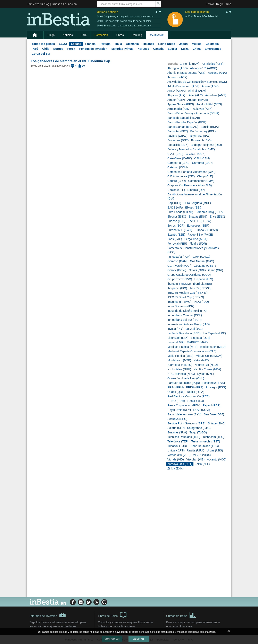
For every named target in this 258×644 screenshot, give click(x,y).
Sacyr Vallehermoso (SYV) (184, 414)
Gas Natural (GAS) (202, 261)
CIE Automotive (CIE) (181, 176)
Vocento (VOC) (217, 459)
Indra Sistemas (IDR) (181, 306)
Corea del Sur (41, 54)
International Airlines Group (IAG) (189, 324)
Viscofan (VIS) (195, 459)
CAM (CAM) (202, 158)
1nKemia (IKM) (190, 64)
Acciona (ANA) (217, 73)
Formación (101, 35)
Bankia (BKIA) (210, 127)
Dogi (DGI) (174, 203)
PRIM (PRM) (176, 387)
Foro (84, 35)
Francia (90, 44)
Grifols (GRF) (197, 270)
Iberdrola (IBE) (203, 284)
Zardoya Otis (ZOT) (180, 464)
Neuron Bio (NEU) (206, 365)
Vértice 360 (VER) (179, 455)
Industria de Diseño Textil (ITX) (187, 311)
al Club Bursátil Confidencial (201, 16)
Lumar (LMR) (176, 342)
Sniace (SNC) (217, 423)
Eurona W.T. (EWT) (180, 230)
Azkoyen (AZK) (203, 109)
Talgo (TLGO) (198, 432)
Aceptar (139, 639)
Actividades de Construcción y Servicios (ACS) (197, 82)
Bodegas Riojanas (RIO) (206, 145)
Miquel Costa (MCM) (209, 356)
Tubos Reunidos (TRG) (204, 446)
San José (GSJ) (214, 414)
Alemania (132, 44)
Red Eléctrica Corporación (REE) (188, 396)
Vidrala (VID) (176, 459)
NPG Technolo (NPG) (181, 374)
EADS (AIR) (175, 207)
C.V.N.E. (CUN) (196, 154)
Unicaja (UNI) (176, 450)
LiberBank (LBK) (178, 338)
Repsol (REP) (211, 405)
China (197, 49)
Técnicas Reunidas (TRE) (184, 437)
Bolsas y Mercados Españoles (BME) (191, 149)
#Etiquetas (157, 35)
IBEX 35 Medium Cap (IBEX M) (187, 293)
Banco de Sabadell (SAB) (184, 118)
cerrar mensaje (229, 632)
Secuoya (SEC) (177, 419)
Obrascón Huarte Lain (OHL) (186, 378)
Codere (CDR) (177, 181)
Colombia (212, 44)
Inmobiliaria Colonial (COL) (185, 315)
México (197, 44)
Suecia (172, 49)
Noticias (68, 35)
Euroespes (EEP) (198, 226)
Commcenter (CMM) (201, 181)
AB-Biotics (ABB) (213, 64)
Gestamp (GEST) (205, 266)
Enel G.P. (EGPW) (199, 221)
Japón (184, 44)
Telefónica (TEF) (178, 441)
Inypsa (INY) (175, 329)
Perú (35, 49)
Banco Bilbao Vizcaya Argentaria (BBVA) (193, 113)
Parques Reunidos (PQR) (184, 383)
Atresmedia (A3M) (179, 109)
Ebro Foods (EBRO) (180, 212)
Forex (71, 49)
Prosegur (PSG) (216, 387)
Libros (120, 35)
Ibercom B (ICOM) (179, 284)
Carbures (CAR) (202, 163)
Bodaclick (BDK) (178, 145)
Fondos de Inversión (93, 49)
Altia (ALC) (196, 95)
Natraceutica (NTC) (180, 365)
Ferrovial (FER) (177, 244)
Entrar (210, 4)
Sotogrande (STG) (199, 428)
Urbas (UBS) (215, 450)
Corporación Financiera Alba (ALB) (190, 185)
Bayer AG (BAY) (200, 136)
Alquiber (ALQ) (177, 95)
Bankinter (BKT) (178, 131)
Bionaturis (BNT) (178, 140)
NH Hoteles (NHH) (179, 369)
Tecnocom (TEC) (213, 437)
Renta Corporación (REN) (184, 405)
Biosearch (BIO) (201, 140)
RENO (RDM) (176, 401)
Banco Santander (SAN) (183, 127)
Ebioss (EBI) (193, 207)
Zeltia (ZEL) (202, 464)
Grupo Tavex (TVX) (180, 279)
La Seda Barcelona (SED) (184, 333)
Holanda (148, 44)
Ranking (137, 35)
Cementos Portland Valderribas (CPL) (191, 172)
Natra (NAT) (201, 360)
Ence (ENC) (217, 217)
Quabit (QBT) (176, 392)
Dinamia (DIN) (197, 190)
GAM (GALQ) (201, 257)
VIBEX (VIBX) (202, 455)
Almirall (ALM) (197, 91)
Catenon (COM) (178, 167)
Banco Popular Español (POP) (187, 122)
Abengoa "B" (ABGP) (204, 68)
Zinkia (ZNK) (176, 468)
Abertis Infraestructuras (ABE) (186, 73)
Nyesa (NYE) (206, 374)
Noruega (143, 49)
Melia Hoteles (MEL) (180, 356)
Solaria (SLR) (176, 428)
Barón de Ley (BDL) (203, 131)
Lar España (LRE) (214, 333)
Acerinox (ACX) (177, 77)
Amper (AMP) (176, 100)
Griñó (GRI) (216, 270)
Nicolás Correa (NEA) (207, 369)
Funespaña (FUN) (179, 257)
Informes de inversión (48, 615)
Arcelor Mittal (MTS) (209, 104)
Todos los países (43, 44)
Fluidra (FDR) (198, 244)
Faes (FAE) (175, 239)
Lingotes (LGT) (201, 338)
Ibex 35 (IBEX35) (201, 288)
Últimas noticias (108, 12)
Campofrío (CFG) (178, 163)
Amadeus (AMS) (216, 95)
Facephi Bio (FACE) (200, 235)
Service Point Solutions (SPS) (186, 423)
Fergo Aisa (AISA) (196, 239)
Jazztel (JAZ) (194, 329)
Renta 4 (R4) (196, 401)
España (76, 44)
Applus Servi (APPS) (181, 104)
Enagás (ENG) (198, 217)
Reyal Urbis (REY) (179, 410)
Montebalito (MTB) (179, 360)
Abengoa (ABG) (178, 68)
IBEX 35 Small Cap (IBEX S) (186, 297)
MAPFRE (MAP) (197, 342)
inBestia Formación (64, 4)
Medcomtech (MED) (213, 347)
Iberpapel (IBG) (177, 288)
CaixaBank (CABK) (180, 158)
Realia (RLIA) (195, 392)
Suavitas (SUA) (177, 432)
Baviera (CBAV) (177, 136)
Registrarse (224, 4)
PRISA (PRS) (195, 387)
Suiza (185, 49)
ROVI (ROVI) (202, 410)
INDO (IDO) (201, 302)
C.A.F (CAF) (175, 154)
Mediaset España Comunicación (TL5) (192, 351)
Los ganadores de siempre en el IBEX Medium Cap (70, 61)
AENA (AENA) (177, 91)
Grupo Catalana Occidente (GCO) (189, 275)
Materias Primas (122, 49)
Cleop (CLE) (205, 176)
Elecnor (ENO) (177, 217)
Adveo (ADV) (210, 86)
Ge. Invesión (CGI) (179, 266)
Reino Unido (167, 44)
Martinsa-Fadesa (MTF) (182, 347)
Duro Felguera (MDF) (197, 203)
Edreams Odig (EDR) (209, 212)
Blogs (51, 35)
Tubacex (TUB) (177, 446)
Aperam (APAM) (198, 100)
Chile (46, 49)
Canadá (159, 49)
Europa (58, 49)
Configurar (112, 639)
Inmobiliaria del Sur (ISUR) (185, 320)
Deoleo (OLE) (176, 190)
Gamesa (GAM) (177, 261)
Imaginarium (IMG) (179, 302)
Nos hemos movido (197, 12)
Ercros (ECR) (176, 226)
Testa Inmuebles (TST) (206, 441)
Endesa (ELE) (176, 221)
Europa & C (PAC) (206, 230)
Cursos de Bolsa (181, 615)
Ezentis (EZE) (176, 235)
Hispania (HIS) (204, 279)
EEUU (63, 44)
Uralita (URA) (196, 450)
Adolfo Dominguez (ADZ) (183, 86)
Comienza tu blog (38, 4)
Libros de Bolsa (112, 615)
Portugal (105, 44)
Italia (119, 44)
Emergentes (213, 49)
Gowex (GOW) (177, 270)
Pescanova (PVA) (214, 383)
